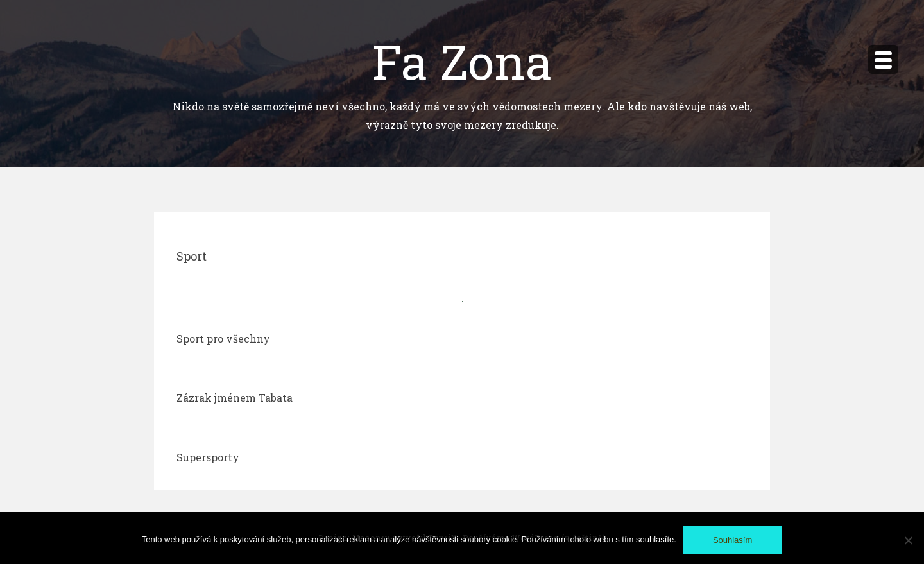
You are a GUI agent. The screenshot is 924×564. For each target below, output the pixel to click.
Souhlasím (732, 540)
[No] (908, 540)
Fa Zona (462, 61)
